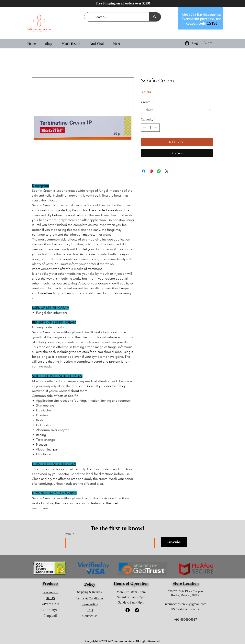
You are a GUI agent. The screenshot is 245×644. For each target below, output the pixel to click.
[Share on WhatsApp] (159, 171)
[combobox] (177, 110)
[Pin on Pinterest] (151, 171)
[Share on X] (167, 171)
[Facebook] (128, 610)
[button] (210, 43)
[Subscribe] (174, 542)
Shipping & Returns (89, 592)
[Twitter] (137, 610)
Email (69, 534)
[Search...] (117, 17)
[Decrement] (144, 128)
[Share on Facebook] (144, 171)
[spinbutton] (150, 128)
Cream (147, 102)
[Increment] (156, 128)
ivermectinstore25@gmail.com (186, 604)
